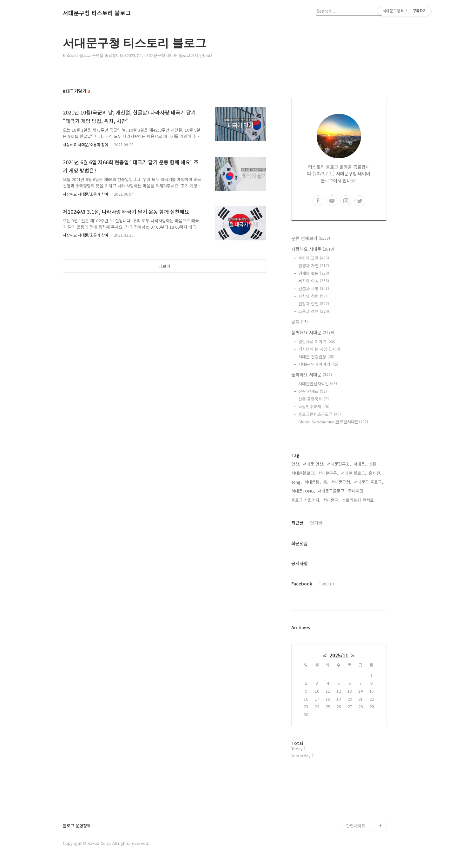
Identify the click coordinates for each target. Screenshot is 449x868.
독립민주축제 (314, 406)
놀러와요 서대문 (312, 375)
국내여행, (356, 491)
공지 (300, 322)
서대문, (360, 464)
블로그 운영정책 (77, 826)
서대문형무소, (339, 464)
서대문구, (331, 500)
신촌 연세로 (313, 391)
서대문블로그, (303, 473)
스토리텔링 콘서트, (359, 500)
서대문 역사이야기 (318, 364)
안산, (296, 464)
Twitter (327, 584)
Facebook (302, 584)
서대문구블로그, (332, 491)
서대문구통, (328, 473)
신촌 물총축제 (314, 399)
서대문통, (313, 482)
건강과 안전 (314, 304)
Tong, (297, 482)
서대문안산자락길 (318, 384)
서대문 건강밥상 (316, 357)
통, (326, 482)
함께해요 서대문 (313, 332)
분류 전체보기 (311, 238)
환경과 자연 (314, 266)
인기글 (316, 523)
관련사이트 (356, 826)
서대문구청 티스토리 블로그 (97, 13)
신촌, (373, 464)
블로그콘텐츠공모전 (320, 414)
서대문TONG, (303, 491)
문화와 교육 (314, 258)
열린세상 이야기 (317, 341)
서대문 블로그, (353, 473)
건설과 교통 (314, 288)
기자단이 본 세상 (319, 349)
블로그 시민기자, (306, 500)
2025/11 (339, 655)
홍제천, (375, 473)
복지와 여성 (314, 281)
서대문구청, (341, 482)
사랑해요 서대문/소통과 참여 (86, 144)
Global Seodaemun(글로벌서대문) (333, 422)
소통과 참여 (314, 311)
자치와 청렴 (313, 296)
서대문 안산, (314, 464)
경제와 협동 (314, 273)
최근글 (297, 523)
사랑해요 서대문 (313, 249)
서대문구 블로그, (368, 482)
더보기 (164, 266)
